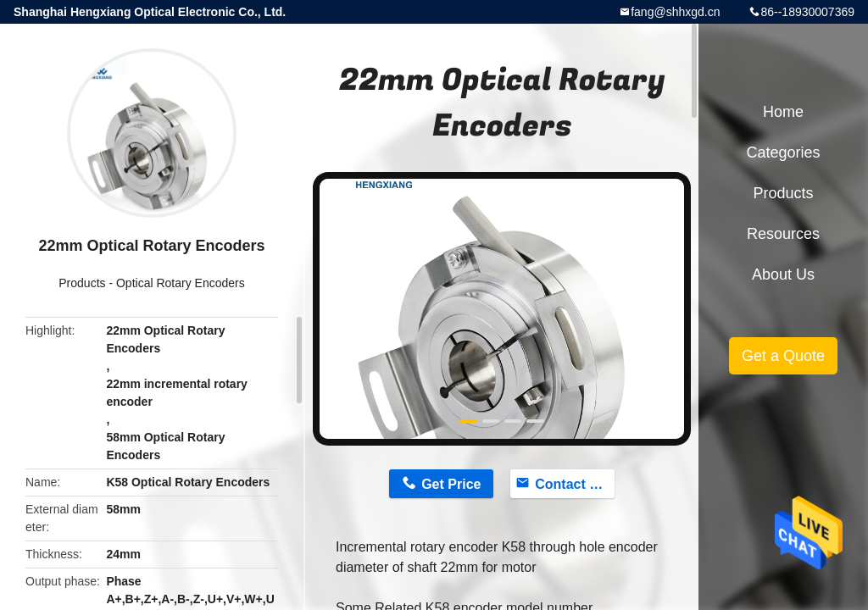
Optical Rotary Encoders (181, 283)
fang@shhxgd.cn (675, 12)
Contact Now (575, 484)
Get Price (451, 484)
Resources (783, 234)
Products (82, 283)
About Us (783, 274)
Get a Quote (783, 356)
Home (783, 112)
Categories (783, 152)
